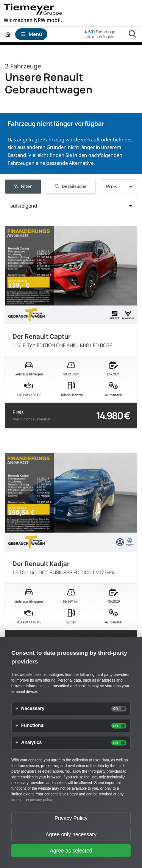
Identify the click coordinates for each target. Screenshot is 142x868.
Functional (33, 726)
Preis (32, 415)
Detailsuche (71, 186)
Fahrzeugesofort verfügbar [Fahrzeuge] (100, 34)
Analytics (32, 743)
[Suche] (133, 34)
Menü (31, 34)
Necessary (33, 709)
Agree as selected (71, 851)
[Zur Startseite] (8, 34)
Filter (23, 186)
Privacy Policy (71, 818)
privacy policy (41, 800)
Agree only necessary (71, 834)
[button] (119, 186)
